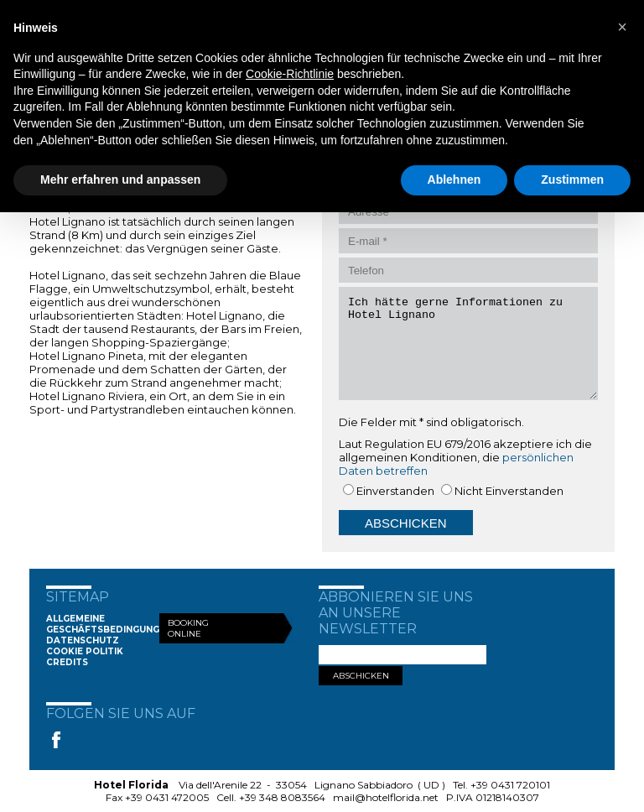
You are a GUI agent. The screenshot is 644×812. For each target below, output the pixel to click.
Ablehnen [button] (454, 180)
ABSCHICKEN (361, 676)
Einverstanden (395, 491)
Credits (67, 662)
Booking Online (188, 628)
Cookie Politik (85, 651)
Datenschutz (83, 640)
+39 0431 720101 (510, 785)
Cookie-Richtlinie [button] (290, 74)
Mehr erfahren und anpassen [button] (120, 180)
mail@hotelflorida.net (386, 797)
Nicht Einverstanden (509, 491)
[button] (622, 27)
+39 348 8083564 (282, 797)
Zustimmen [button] (572, 180)
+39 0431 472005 (167, 797)
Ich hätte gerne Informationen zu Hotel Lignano (468, 344)
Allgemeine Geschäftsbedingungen (109, 624)
